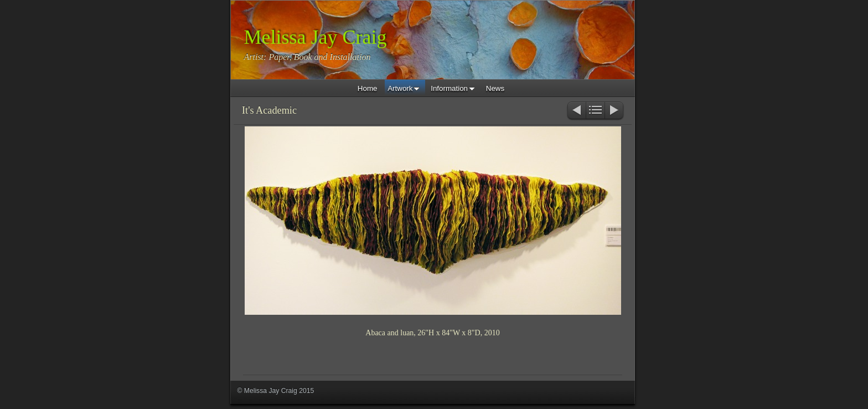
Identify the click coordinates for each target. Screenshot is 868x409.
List (595, 111)
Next (615, 111)
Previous (576, 111)
